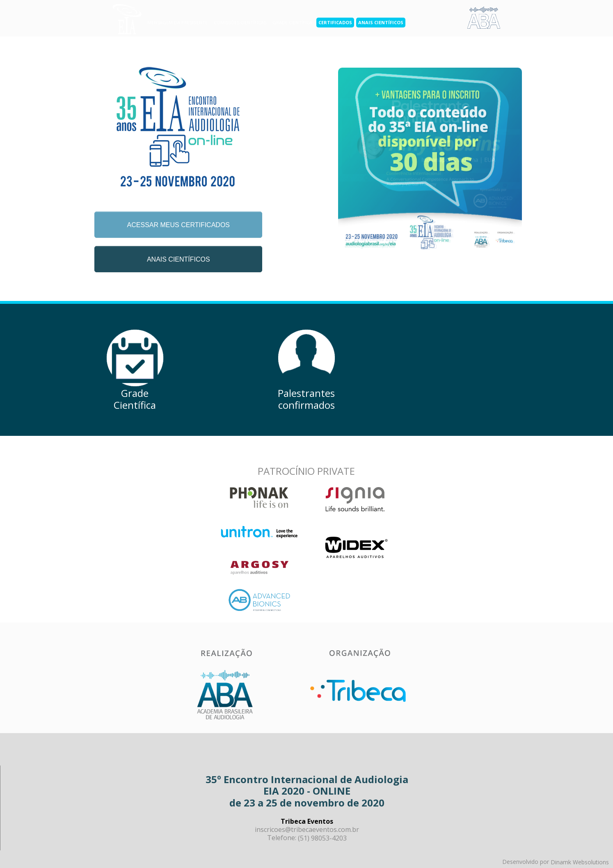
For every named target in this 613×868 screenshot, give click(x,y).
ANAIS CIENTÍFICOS (178, 259)
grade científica (292, 22)
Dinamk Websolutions (580, 862)
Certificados (335, 22)
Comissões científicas (240, 22)
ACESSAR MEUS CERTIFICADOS (178, 225)
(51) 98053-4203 (322, 838)
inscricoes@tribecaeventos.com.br (307, 829)
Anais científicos (381, 22)
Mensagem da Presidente (177, 22)
